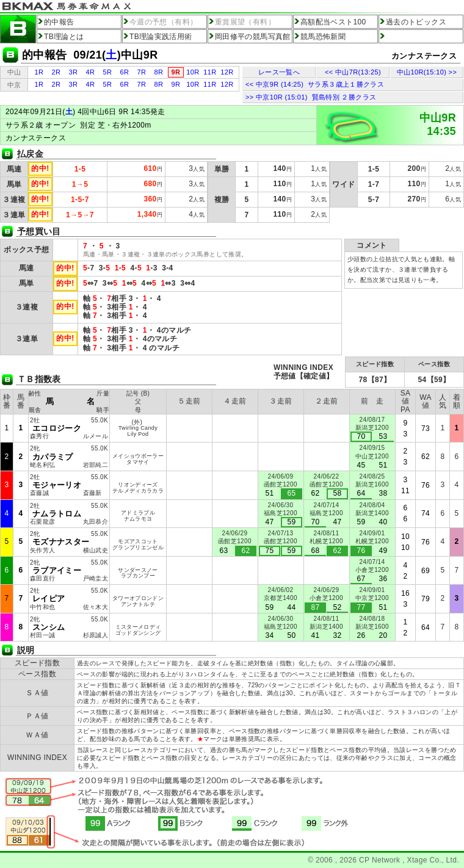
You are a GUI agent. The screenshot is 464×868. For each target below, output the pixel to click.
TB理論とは (64, 37)
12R (227, 72)
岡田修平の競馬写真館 (253, 37)
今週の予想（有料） (163, 22)
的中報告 (59, 22)
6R (125, 72)
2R (56, 72)
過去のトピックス (416, 22)
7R (142, 72)
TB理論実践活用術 (161, 37)
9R (176, 84)
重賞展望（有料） (245, 22)
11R (210, 72)
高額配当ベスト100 (333, 22)
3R (74, 72)
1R (39, 72)
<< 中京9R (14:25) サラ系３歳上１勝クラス (315, 84)
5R (108, 72)
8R (159, 72)
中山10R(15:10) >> (427, 72)
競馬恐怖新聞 (323, 37)
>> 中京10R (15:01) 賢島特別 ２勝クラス (311, 97)
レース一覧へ (279, 72)
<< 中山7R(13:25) (353, 72)
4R (91, 72)
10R (193, 72)
